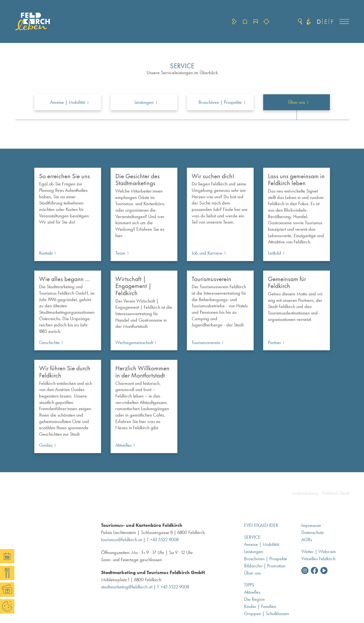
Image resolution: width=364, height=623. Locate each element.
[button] (344, 21)
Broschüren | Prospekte (266, 559)
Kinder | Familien (260, 606)
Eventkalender (261, 525)
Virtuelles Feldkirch (318, 559)
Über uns (252, 573)
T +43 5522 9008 (163, 539)
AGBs (307, 539)
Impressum (311, 525)
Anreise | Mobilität (262, 544)
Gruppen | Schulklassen (267, 613)
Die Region (254, 599)
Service (252, 537)
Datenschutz (313, 532)
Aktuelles (252, 592)
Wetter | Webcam (319, 551)
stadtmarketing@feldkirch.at (127, 587)
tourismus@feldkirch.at (121, 539)
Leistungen (254, 551)
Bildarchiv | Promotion (265, 566)
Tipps (249, 585)
